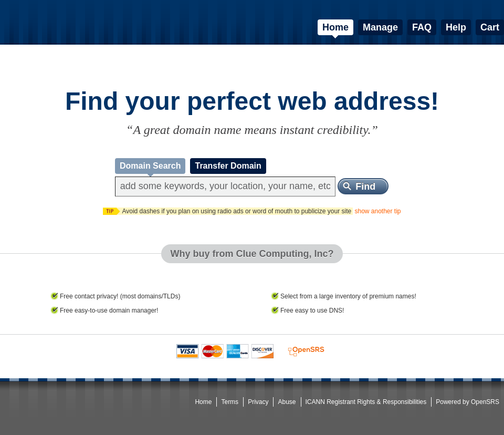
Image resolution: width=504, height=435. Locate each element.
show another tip (377, 211)
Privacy (258, 402)
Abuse (287, 402)
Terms (230, 402)
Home (203, 402)
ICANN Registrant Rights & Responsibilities (366, 402)
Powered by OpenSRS (468, 402)
